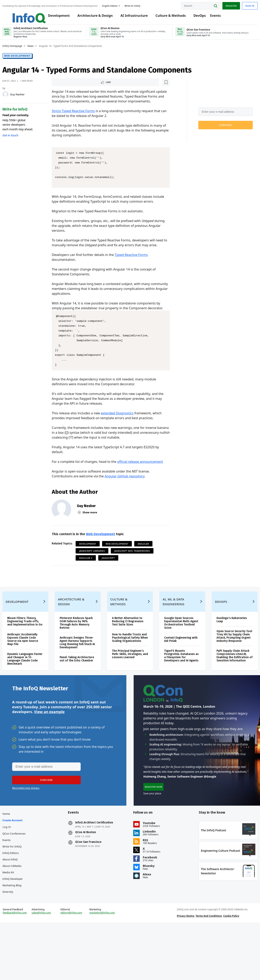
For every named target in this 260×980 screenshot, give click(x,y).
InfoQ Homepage (22, 52)
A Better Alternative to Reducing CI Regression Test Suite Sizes (129, 651)
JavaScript (112, 574)
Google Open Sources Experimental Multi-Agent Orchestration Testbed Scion (177, 652)
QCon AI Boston (90, 875)
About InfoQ (20, 902)
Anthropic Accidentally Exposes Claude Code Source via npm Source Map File (32, 672)
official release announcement (143, 478)
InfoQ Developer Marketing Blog (22, 925)
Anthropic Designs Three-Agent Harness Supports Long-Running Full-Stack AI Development (81, 673)
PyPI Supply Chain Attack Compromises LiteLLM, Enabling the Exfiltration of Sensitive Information (226, 690)
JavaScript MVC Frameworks (135, 567)
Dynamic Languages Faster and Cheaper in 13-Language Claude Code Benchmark (32, 691)
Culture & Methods (174, 17)
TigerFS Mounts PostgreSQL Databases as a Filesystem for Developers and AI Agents (178, 687)
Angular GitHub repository (128, 493)
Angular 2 (89, 574)
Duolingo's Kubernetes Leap (226, 649)
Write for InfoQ (22, 889)
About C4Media (22, 909)
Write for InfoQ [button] (142, 5)
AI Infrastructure (137, 17)
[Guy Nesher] (15, 100)
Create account (22, 863)
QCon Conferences (24, 877)
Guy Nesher (27, 100)
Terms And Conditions (206, 969)
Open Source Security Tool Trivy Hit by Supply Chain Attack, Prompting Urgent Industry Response (227, 667)
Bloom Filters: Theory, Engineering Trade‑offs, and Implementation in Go (33, 652)
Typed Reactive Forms (134, 271)
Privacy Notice (182, 969)
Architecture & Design (98, 17)
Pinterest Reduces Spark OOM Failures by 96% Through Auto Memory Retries (80, 652)
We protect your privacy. (202, 141)
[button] (216, 131)
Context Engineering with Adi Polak (176, 669)
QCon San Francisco (93, 885)
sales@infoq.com (49, 965)
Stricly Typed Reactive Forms (77, 122)
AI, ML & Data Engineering (172, 631)
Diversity (17, 935)
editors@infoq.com (77, 965)
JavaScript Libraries (95, 567)
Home (16, 857)
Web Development (27, 62)
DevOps (203, 17)
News (40, 52)
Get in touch (20, 141)
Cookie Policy (228, 969)
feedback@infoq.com (24, 969)
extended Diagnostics (120, 429)
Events (219, 17)
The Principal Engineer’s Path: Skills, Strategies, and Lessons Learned (130, 687)
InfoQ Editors (20, 896)
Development (62, 17)
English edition (120, 5)
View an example (49, 749)
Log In (17, 870)
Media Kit (18, 915)
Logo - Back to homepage (29, 15)
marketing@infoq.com (105, 965)
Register (221, 5)
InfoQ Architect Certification (99, 866)
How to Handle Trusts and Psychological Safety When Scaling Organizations (128, 669)
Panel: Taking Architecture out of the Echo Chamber (81, 693)
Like (66, 88)
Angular (146, 560)
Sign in (240, 5)
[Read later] (79, 88)
